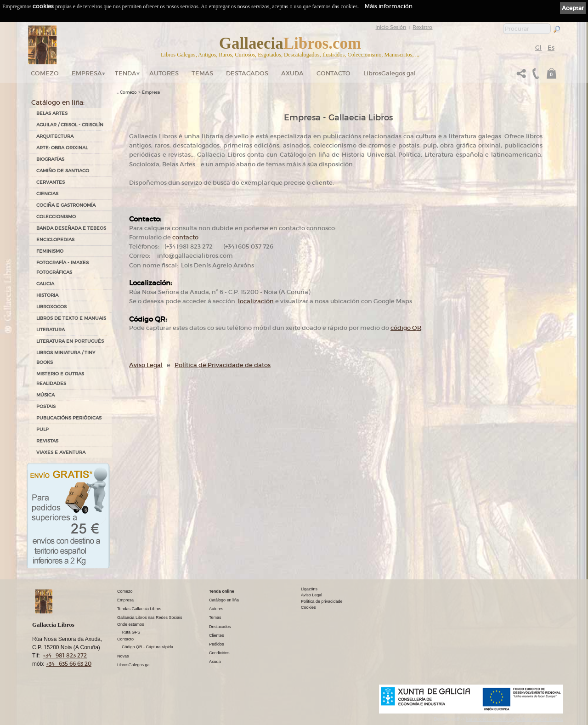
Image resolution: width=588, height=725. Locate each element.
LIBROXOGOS (51, 307)
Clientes (217, 635)
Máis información (389, 6)
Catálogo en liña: (58, 102)
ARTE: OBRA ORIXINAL (62, 148)
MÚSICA (45, 395)
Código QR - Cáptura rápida (147, 647)
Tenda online (222, 591)
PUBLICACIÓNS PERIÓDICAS (69, 418)
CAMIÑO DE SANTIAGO (63, 171)
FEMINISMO (50, 251)
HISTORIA (47, 295)
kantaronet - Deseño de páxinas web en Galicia (514, 719)
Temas (202, 73)
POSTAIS (46, 406)
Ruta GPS (131, 632)
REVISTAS (47, 441)
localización (256, 301)
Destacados (220, 627)
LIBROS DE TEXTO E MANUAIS (71, 318)
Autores (164, 73)
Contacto (334, 73)
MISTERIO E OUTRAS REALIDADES (60, 379)
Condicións (219, 653)
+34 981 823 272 (65, 655)
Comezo (45, 73)
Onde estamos (131, 624)
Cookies (308, 607)
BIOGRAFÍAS (50, 159)
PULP (42, 429)
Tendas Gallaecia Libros (139, 609)
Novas (123, 656)
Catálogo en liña (224, 600)
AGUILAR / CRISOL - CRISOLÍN (70, 125)
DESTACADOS (247, 73)
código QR (406, 328)
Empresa (87, 73)
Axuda (292, 73)
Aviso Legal (146, 365)
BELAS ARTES (52, 113)
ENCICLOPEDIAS (55, 240)
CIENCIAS (47, 194)
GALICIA (45, 284)
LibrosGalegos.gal (390, 73)
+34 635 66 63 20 (69, 664)
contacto (185, 237)
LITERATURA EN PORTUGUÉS (70, 341)
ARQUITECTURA (55, 136)
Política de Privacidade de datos (223, 365)
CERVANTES (51, 182)
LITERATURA (51, 330)
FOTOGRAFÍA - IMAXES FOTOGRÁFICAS (62, 267)
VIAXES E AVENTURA (61, 452)
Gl (538, 48)
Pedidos (217, 644)
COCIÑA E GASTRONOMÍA (66, 205)
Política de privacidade (322, 601)
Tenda (126, 73)
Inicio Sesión (391, 27)
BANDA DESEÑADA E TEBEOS (71, 228)
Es (551, 48)
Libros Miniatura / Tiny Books (66, 357)
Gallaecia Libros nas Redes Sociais (150, 617)
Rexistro (422, 27)
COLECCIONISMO (56, 217)
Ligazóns (309, 589)
